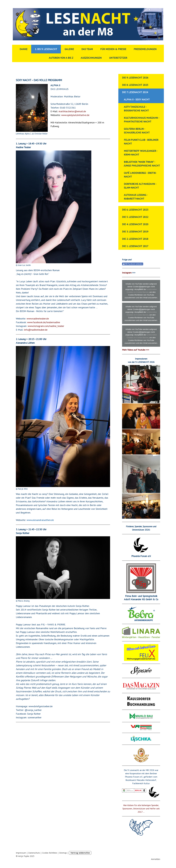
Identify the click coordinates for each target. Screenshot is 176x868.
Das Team (87, 49)
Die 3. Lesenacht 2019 (135, 232)
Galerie (69, 49)
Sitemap (63, 853)
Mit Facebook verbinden (133, 264)
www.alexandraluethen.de (40, 520)
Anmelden (156, 859)
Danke (24, 49)
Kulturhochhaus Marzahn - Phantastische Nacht (142, 120)
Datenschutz (34, 853)
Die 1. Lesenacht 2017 (135, 246)
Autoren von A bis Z (61, 58)
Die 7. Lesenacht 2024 (135, 92)
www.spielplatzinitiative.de (75, 115)
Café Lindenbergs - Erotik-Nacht (140, 175)
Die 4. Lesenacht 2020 (135, 224)
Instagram (127, 273)
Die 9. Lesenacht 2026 (135, 78)
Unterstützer (118, 58)
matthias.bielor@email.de (72, 111)
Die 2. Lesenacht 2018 (135, 239)
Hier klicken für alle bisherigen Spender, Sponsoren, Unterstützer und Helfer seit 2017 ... (141, 809)
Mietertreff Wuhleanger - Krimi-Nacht (141, 153)
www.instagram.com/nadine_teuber (46, 326)
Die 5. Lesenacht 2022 (135, 217)
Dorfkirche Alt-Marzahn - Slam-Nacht (140, 186)
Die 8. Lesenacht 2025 (135, 85)
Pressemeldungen (145, 49)
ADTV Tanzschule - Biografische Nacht (136, 109)
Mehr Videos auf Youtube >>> (136, 350)
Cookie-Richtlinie (50, 853)
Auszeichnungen (91, 58)
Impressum (21, 853)
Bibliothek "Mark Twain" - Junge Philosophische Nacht (142, 164)
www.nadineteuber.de (38, 319)
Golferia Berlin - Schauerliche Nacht (137, 131)
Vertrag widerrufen (80, 853)
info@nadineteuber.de (36, 330)
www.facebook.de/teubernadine (44, 322)
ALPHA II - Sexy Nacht (137, 99)
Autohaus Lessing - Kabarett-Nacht (136, 197)
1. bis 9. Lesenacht (46, 49)
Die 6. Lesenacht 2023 (135, 210)
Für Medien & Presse (113, 49)
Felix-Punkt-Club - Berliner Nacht (141, 142)
